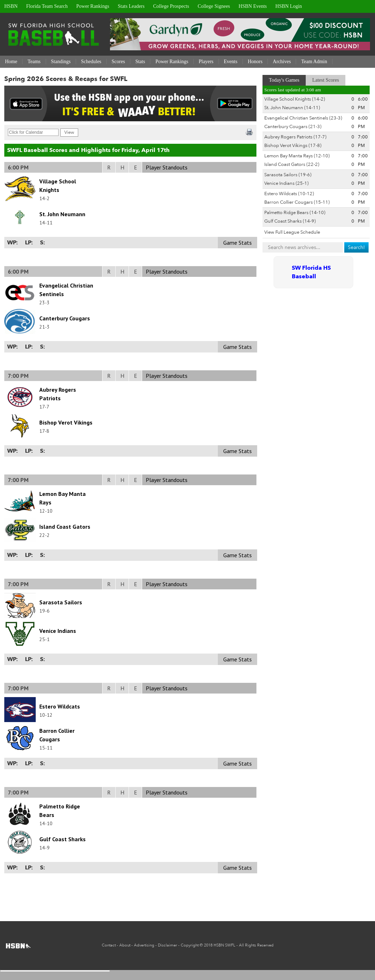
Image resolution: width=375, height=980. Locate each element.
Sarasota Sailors (61, 602)
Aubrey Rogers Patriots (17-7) (295, 137)
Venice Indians (58, 631)
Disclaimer (167, 945)
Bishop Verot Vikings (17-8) (293, 146)
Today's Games (284, 80)
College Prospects (171, 6)
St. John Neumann (62, 214)
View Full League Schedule (292, 232)
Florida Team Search (47, 6)
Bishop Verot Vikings (66, 422)
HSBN (11, 6)
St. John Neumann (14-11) (292, 108)
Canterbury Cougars (65, 318)
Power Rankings (93, 6)
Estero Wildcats (60, 706)
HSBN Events (253, 6)
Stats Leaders (131, 6)
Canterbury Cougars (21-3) (293, 127)
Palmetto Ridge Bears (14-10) (295, 213)
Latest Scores (326, 80)
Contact (109, 945)
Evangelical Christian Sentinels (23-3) (303, 118)
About (125, 945)
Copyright (190, 945)
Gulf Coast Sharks (62, 839)
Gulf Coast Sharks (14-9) (290, 221)
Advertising (144, 945)
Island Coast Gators (65, 527)
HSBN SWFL (224, 945)
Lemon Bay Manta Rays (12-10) (297, 156)
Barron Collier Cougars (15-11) (297, 202)
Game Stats (237, 243)
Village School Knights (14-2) (295, 99)
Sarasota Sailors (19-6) (288, 175)
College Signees (214, 6)
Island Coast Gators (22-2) (292, 164)
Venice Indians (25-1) (286, 183)
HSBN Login (289, 6)
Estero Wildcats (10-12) (289, 194)
